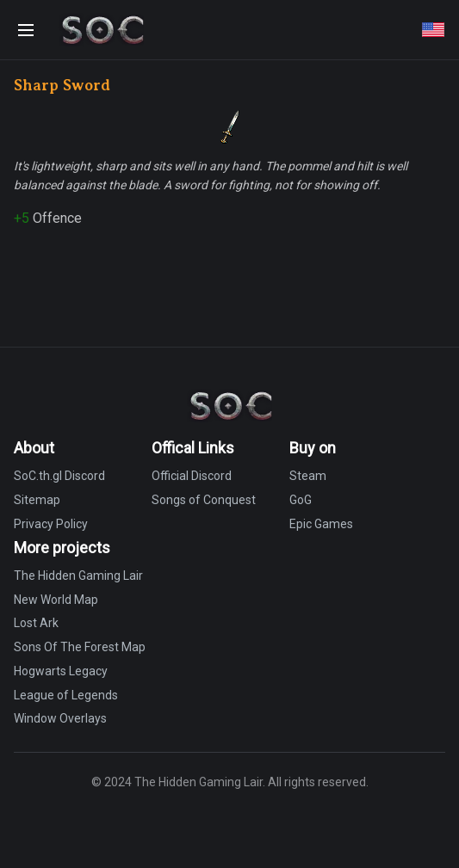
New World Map (56, 600)
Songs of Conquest (204, 500)
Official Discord (192, 476)
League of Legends (66, 695)
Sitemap (37, 500)
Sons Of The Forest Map (80, 647)
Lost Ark (36, 623)
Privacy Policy (51, 524)
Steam (308, 476)
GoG (301, 500)
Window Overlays (60, 718)
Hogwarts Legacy (61, 671)
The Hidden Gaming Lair (78, 576)
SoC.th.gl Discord (59, 476)
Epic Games (321, 524)
